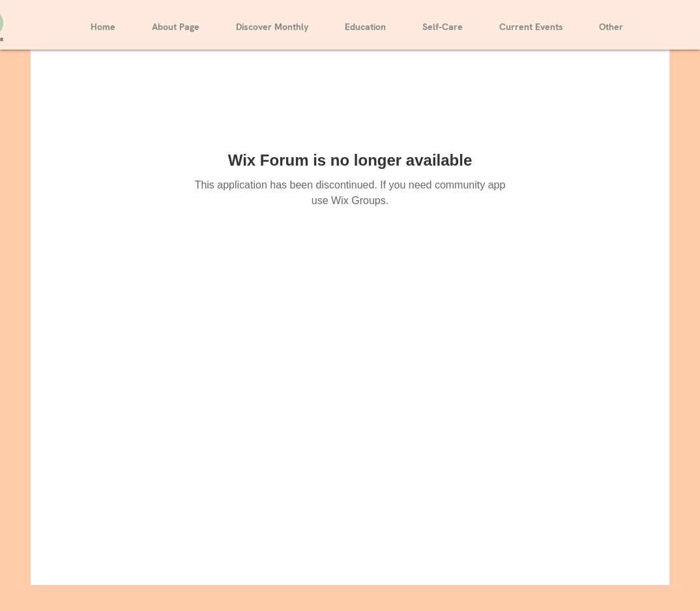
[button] (272, 21)
